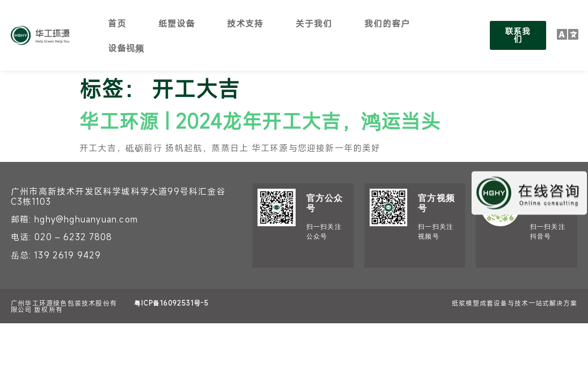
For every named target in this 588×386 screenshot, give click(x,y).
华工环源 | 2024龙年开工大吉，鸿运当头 (260, 121)
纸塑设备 (177, 23)
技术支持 (245, 23)
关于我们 (314, 23)
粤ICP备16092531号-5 (171, 303)
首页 (117, 23)
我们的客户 (387, 23)
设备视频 (126, 48)
